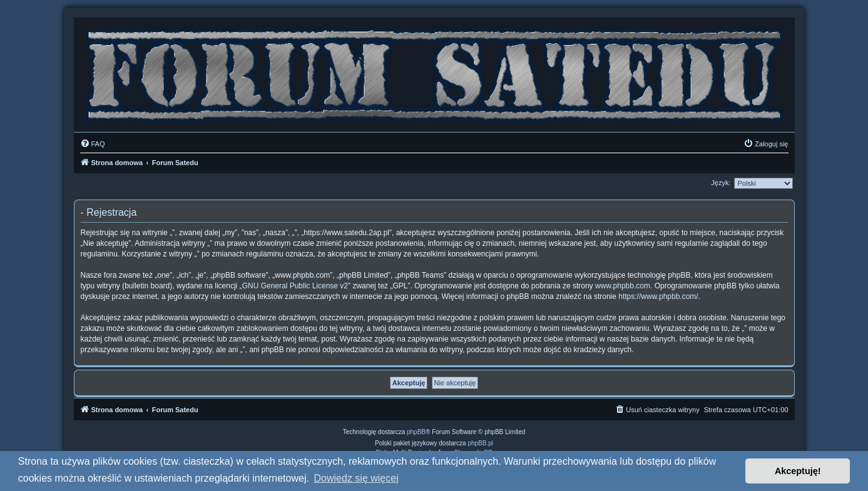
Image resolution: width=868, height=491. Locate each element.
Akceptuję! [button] (798, 471)
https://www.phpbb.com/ (658, 296)
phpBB (416, 432)
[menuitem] (93, 144)
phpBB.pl (480, 443)
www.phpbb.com (623, 286)
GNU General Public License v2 (295, 286)
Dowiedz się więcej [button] (356, 478)
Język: (721, 183)
